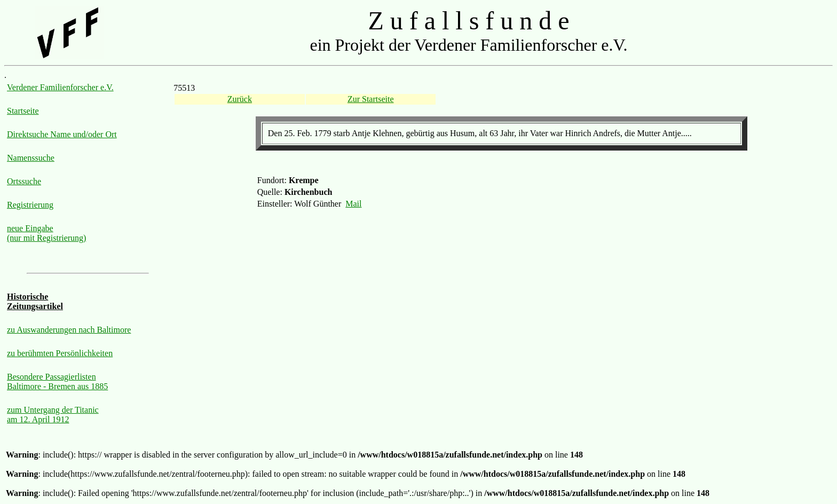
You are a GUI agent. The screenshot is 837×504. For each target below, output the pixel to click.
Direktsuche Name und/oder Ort (62, 134)
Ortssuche (24, 181)
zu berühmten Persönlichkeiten (60, 353)
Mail (353, 204)
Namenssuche (31, 158)
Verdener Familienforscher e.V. (60, 87)
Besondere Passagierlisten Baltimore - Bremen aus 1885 (57, 381)
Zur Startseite (371, 99)
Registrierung (30, 205)
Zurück (240, 99)
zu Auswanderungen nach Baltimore (69, 330)
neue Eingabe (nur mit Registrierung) (46, 233)
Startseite (23, 111)
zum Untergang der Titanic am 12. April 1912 (53, 415)
